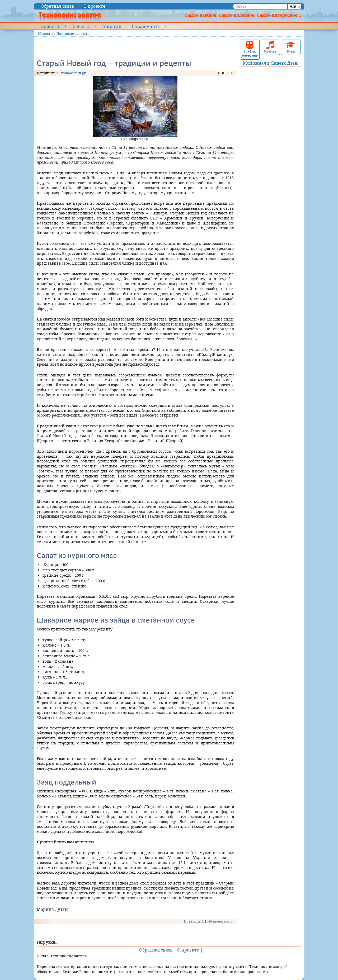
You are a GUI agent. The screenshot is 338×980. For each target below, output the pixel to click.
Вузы (291, 47)
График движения (250, 49)
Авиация (112, 26)
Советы (81, 26)
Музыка (270, 47)
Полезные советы (72, 34)
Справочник (146, 26)
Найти (295, 6)
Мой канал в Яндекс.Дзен (270, 63)
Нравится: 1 (194, 921)
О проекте (94, 6)
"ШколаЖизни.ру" (71, 73)
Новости (50, 26)
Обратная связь (57, 6)
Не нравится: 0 (220, 921)
